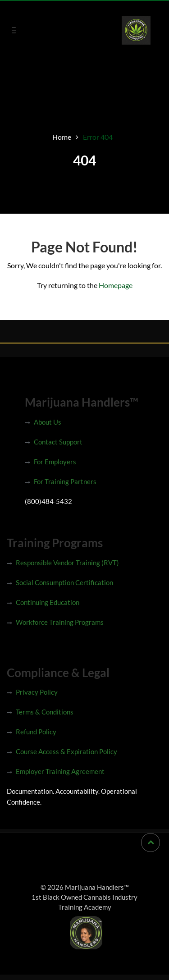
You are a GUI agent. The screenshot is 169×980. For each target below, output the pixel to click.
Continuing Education (48, 602)
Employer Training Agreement (60, 771)
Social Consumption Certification (64, 582)
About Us (48, 422)
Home (62, 137)
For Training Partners (65, 481)
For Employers (55, 462)
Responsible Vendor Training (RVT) (67, 563)
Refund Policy (36, 732)
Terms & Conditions (45, 712)
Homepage (116, 285)
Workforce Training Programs (60, 622)
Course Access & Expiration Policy (66, 751)
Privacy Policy (37, 692)
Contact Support (58, 442)
